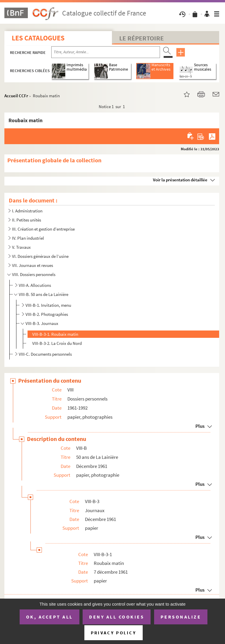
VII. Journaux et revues (33, 265)
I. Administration (27, 211)
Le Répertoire (142, 38)
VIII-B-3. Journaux (42, 323)
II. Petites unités (27, 220)
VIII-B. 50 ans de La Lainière (44, 294)
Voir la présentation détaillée (180, 180)
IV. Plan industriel (28, 238)
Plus (200, 426)
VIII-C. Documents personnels (45, 354)
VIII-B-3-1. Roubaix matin (55, 334)
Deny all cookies (117, 617)
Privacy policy (114, 633)
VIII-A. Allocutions (35, 285)
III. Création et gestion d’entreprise (43, 229)
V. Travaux (21, 247)
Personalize (181, 617)
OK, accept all (50, 617)
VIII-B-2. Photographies (47, 314)
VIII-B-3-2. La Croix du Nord (57, 343)
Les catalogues (38, 38)
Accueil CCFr (16, 96)
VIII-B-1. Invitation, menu (48, 305)
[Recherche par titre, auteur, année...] (106, 52)
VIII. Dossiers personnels (34, 274)
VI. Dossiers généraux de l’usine (40, 256)
